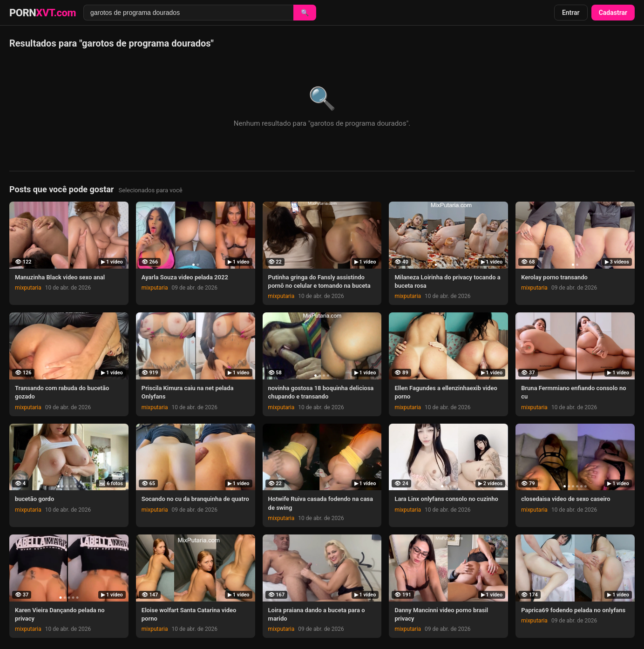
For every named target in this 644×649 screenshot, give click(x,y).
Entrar (571, 13)
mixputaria (28, 288)
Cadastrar (613, 13)
